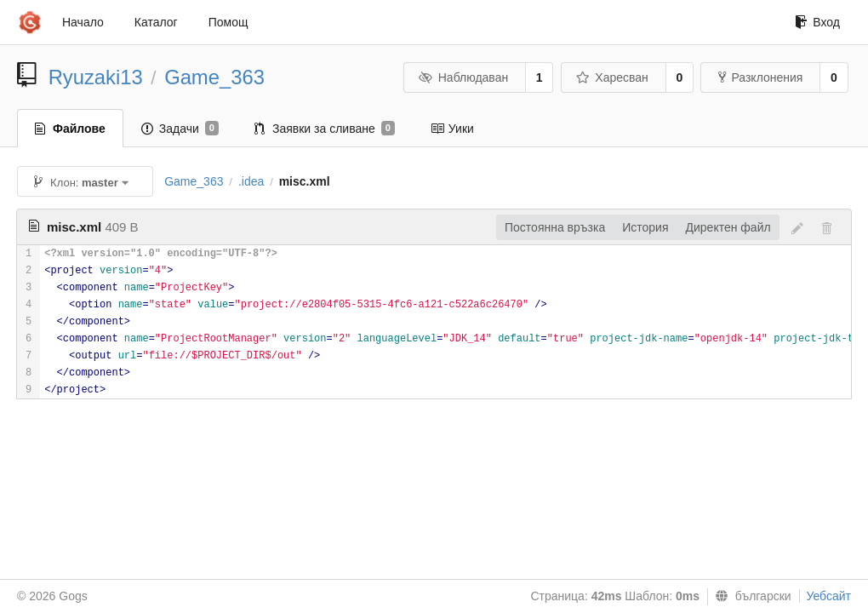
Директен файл (728, 227)
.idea (251, 181)
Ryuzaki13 (96, 77)
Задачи (180, 129)
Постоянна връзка (555, 227)
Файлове (70, 129)
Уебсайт (829, 596)
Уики (452, 129)
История (645, 227)
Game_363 (214, 77)
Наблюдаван (463, 77)
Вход (817, 22)
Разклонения (760, 77)
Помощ (228, 22)
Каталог (156, 22)
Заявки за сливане (325, 129)
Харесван (612, 77)
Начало (83, 22)
